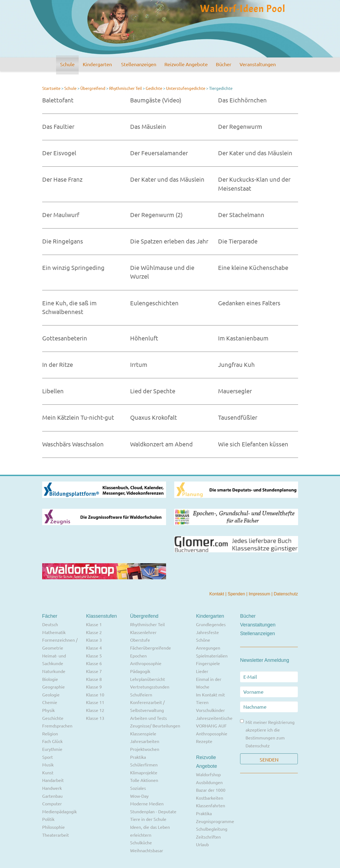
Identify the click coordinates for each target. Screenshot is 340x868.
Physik (48, 710)
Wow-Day (139, 796)
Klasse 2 (94, 632)
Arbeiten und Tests (148, 718)
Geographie (53, 687)
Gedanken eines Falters (249, 303)
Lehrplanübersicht (148, 679)
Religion (50, 733)
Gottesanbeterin (65, 338)
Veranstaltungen (258, 64)
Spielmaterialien (212, 656)
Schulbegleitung (212, 829)
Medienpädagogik (59, 811)
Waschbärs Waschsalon (73, 444)
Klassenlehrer (143, 632)
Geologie (51, 695)
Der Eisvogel (59, 153)
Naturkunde (54, 671)
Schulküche (141, 842)
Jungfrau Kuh (236, 364)
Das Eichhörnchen (242, 100)
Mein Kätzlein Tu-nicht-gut (78, 417)
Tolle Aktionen (144, 780)
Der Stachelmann (241, 215)
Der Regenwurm (240, 126)
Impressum (260, 594)
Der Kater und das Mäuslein (255, 153)
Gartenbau (52, 796)
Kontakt (217, 594)
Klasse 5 (94, 656)
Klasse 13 (95, 718)
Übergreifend (93, 88)
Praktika (138, 757)
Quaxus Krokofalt (154, 417)
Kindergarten (97, 64)
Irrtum (139, 364)
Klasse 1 (94, 624)
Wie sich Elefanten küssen (253, 444)
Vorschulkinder (210, 710)
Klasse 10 (95, 695)
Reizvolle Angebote (186, 64)
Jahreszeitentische (214, 718)
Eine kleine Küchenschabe (253, 267)
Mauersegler (235, 391)
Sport (48, 757)
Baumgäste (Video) (156, 100)
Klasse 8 (94, 679)
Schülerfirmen (144, 765)
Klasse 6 (94, 663)
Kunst (48, 772)
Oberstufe (140, 640)
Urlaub (202, 844)
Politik (48, 819)
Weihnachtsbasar (147, 850)
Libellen (53, 391)
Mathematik (54, 632)
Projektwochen (145, 749)
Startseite (51, 88)
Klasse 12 (95, 710)
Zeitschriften (208, 837)
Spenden (237, 594)
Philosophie (53, 827)
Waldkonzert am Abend (161, 444)
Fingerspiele (208, 663)
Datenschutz (286, 594)
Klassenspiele (143, 733)
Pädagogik (140, 671)
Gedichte (154, 88)
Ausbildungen (209, 782)
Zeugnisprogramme (215, 821)
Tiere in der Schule (148, 819)
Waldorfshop (208, 774)
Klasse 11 (95, 702)
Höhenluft (144, 338)
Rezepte (204, 741)
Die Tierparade (238, 241)
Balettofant (58, 100)
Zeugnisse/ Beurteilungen (155, 726)
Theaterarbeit (56, 835)
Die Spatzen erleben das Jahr (169, 241)
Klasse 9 (94, 687)
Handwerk (52, 788)
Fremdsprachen (57, 726)
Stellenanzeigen (139, 64)
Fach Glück (52, 741)
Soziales (138, 788)
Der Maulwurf (61, 215)
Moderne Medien (147, 803)
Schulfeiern (141, 695)
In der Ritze (58, 364)
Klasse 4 (94, 648)
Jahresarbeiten (145, 741)
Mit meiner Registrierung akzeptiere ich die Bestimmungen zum (267, 734)
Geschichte (53, 718)
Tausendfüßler (238, 417)
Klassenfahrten (211, 805)
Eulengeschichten (154, 303)
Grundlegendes (211, 624)
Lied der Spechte (153, 391)
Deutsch (50, 624)
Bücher (224, 64)
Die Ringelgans (63, 241)
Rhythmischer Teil (125, 88)
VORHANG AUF (211, 726)
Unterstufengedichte (186, 88)
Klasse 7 (94, 671)
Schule (67, 64)
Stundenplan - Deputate (153, 811)
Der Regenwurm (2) (156, 215)
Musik (48, 765)
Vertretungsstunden (150, 687)
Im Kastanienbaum (243, 338)
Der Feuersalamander (159, 153)
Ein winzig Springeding (73, 267)
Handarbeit (53, 780)
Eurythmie (52, 749)
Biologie (50, 679)
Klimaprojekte (144, 772)
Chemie (50, 702)
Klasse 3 (94, 640)
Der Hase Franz (62, 179)
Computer (52, 803)
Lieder (202, 671)
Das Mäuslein (148, 126)
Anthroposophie (146, 663)
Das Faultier (58, 126)
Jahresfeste (207, 632)
